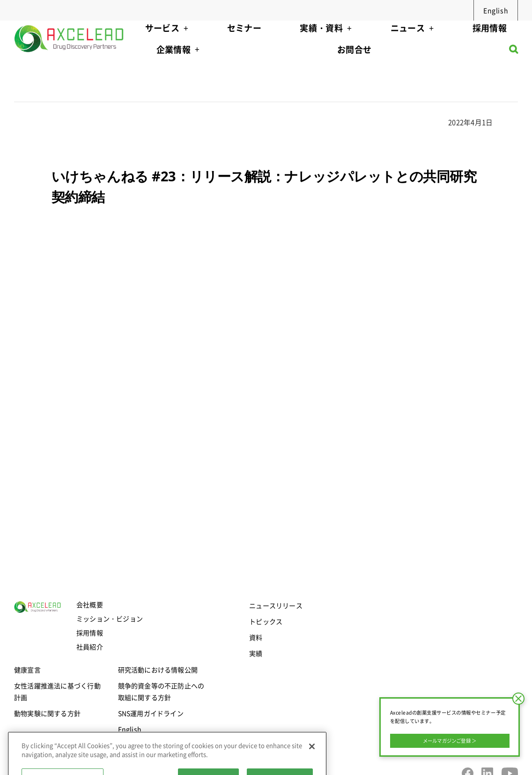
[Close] (312, 765)
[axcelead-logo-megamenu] (70, 24)
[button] (514, 52)
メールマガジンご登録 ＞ (450, 741)
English (496, 10)
